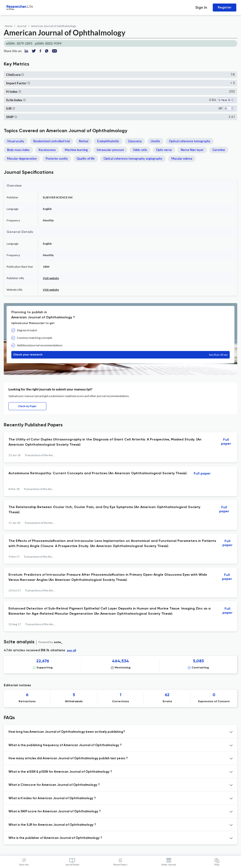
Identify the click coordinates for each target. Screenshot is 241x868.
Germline (219, 150)
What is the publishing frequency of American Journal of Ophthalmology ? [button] (65, 745)
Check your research (120, 355)
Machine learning (76, 150)
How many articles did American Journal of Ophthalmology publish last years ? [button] (68, 758)
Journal (22, 26)
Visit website (51, 278)
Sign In (201, 7)
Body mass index (18, 150)
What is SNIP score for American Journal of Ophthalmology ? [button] (55, 812)
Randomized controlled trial (52, 141)
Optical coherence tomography (190, 141)
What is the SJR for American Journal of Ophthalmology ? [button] (52, 825)
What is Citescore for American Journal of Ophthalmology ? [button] (54, 785)
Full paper (226, 442)
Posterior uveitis (57, 158)
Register (225, 7)
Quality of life (86, 158)
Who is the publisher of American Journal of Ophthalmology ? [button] (55, 838)
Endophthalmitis (108, 141)
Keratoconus (47, 150)
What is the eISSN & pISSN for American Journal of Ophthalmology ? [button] (60, 772)
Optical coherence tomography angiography (133, 158)
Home (8, 26)
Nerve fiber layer (192, 150)
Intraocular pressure (110, 150)
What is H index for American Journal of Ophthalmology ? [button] (52, 798)
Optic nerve (164, 150)
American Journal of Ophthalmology (54, 26)
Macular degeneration (22, 158)
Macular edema (182, 158)
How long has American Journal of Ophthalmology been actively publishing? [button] (67, 732)
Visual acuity (16, 141)
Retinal (84, 141)
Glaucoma (135, 141)
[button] (23, 75)
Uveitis (155, 141)
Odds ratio (140, 150)
